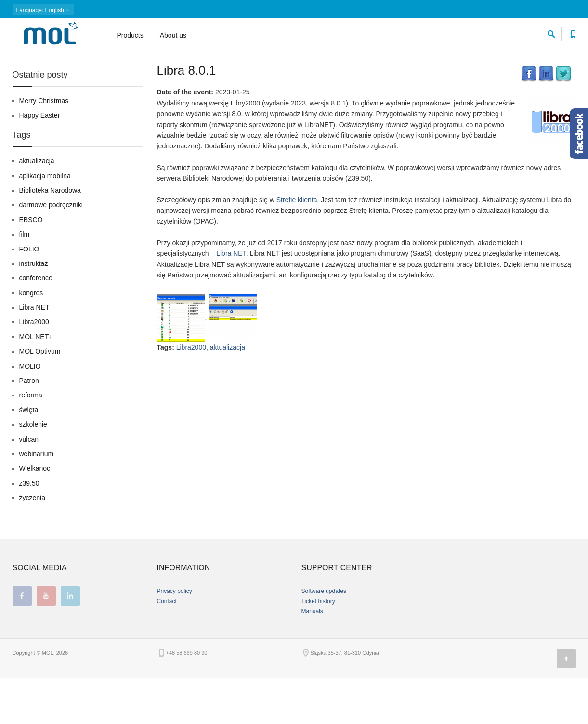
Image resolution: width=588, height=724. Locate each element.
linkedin (70, 642)
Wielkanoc (35, 514)
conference (36, 324)
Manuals (312, 658)
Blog (42, 60)
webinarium (37, 500)
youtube (46, 642)
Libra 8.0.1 (187, 116)
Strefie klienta (297, 246)
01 (82, 60)
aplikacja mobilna (45, 222)
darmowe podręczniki (51, 251)
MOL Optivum (40, 397)
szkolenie (33, 471)
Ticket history (318, 647)
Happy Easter (40, 161)
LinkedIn (546, 120)
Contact (167, 647)
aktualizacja (228, 394)
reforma (31, 441)
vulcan (29, 485)
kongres (31, 339)
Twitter (563, 120)
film (25, 280)
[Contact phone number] (573, 34)
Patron (29, 426)
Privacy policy (175, 637)
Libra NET (231, 299)
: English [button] (43, 10)
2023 (63, 60)
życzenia (32, 544)
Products (130, 37)
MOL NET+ (36, 382)
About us (173, 37)
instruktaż (34, 309)
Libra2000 (191, 394)
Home (20, 60)
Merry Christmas (44, 146)
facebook (22, 642)
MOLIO (30, 412)
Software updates (324, 637)
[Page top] (566, 705)
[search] (551, 34)
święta (29, 456)
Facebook (529, 120)
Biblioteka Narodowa (50, 236)
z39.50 (29, 529)
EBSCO (31, 265)
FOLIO (29, 295)
